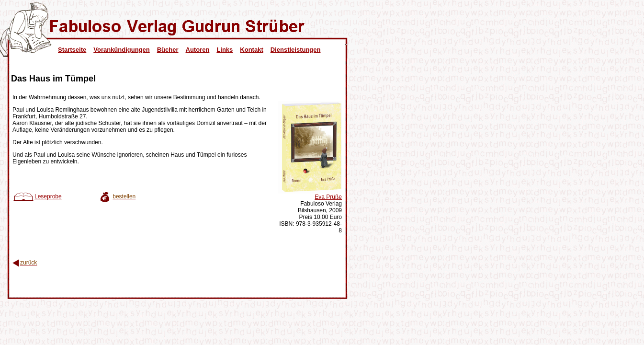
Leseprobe (37, 196)
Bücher (168, 50)
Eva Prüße (328, 197)
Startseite (72, 50)
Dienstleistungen (296, 50)
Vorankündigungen (121, 50)
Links (225, 50)
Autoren (198, 50)
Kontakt (251, 50)
